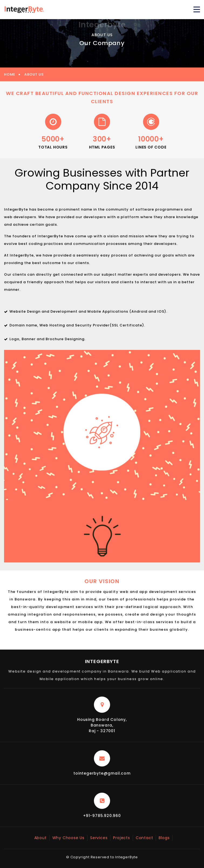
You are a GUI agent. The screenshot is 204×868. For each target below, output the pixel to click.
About (40, 838)
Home (10, 74)
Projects (121, 838)
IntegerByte (102, 661)
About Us (34, 74)
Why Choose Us (68, 838)
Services (99, 838)
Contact (144, 838)
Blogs (164, 838)
